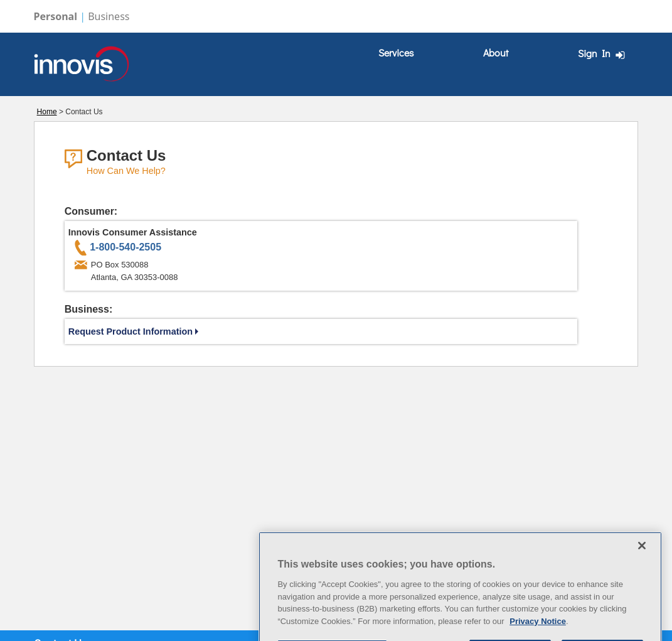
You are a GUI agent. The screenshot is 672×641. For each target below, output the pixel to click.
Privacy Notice (538, 634)
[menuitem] (396, 53)
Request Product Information (133, 331)
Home (47, 112)
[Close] (642, 559)
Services (396, 52)
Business (109, 16)
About (496, 52)
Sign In (603, 53)
